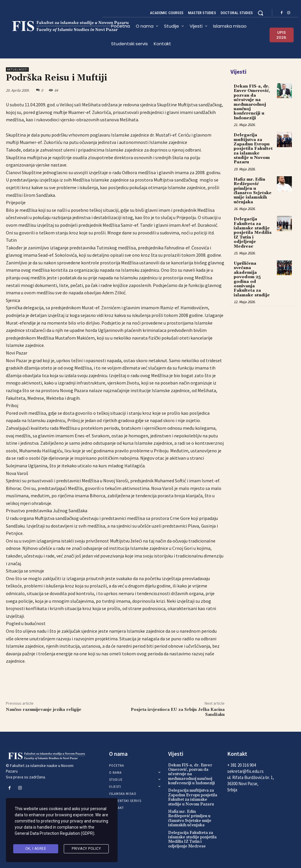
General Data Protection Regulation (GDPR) (55, 834)
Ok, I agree (36, 849)
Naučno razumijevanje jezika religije (44, 710)
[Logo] (54, 26)
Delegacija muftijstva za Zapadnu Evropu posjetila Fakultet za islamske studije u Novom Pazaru (253, 149)
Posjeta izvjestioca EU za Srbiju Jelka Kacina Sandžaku (178, 712)
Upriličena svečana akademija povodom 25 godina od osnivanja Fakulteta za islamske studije (252, 279)
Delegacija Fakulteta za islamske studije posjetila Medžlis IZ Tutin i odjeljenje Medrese (253, 233)
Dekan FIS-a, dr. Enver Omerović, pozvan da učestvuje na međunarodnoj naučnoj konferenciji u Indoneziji (252, 102)
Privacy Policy (86, 849)
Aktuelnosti (17, 69)
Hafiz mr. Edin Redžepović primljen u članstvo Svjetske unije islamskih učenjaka (253, 191)
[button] (260, 13)
